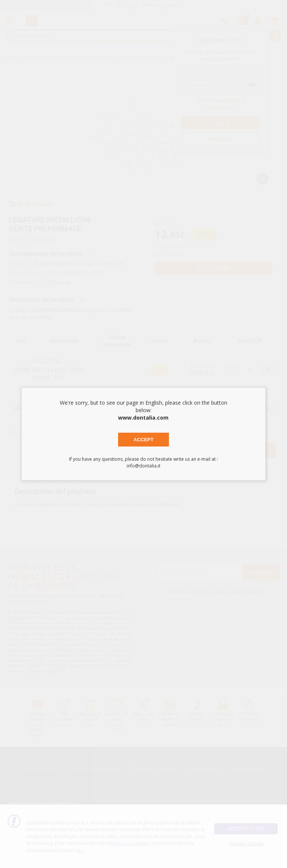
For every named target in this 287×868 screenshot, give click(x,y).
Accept (143, 440)
